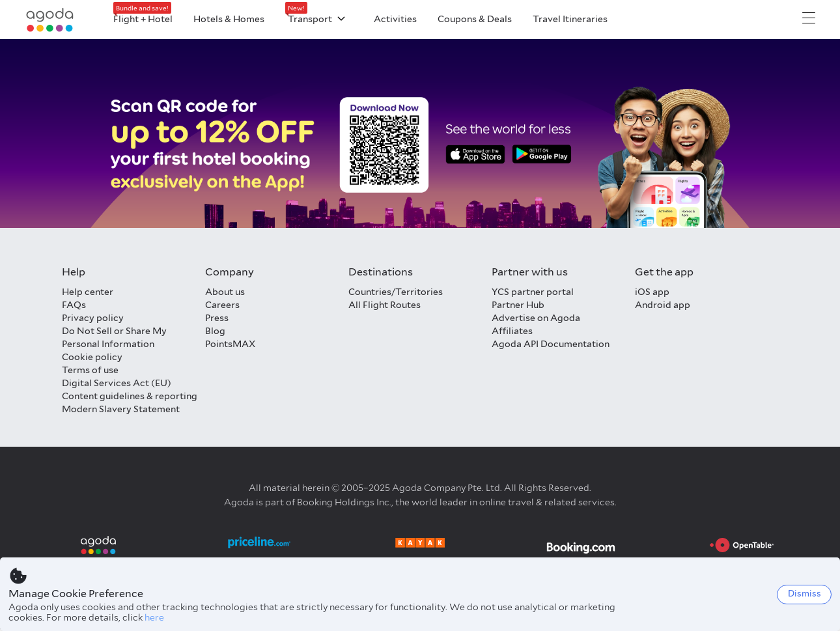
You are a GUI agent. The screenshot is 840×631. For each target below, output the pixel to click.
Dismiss (805, 594)
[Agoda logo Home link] (50, 20)
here (154, 617)
